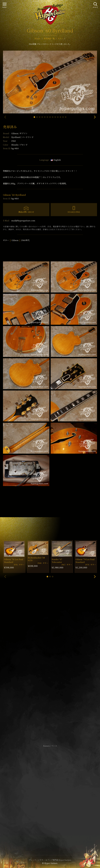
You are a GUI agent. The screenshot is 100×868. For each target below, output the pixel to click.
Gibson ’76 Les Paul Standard (14, 561)
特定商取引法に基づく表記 (50, 794)
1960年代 (25, 240)
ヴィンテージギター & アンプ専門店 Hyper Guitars (50, 860)
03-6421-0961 (74, 212)
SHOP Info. (50, 668)
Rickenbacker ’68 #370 (36, 559)
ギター (6, 240)
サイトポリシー (50, 790)
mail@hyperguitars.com (23, 220)
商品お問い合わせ (26, 212)
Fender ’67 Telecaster (57, 561)
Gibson (19, 133)
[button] (34, 117)
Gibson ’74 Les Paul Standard (85, 561)
